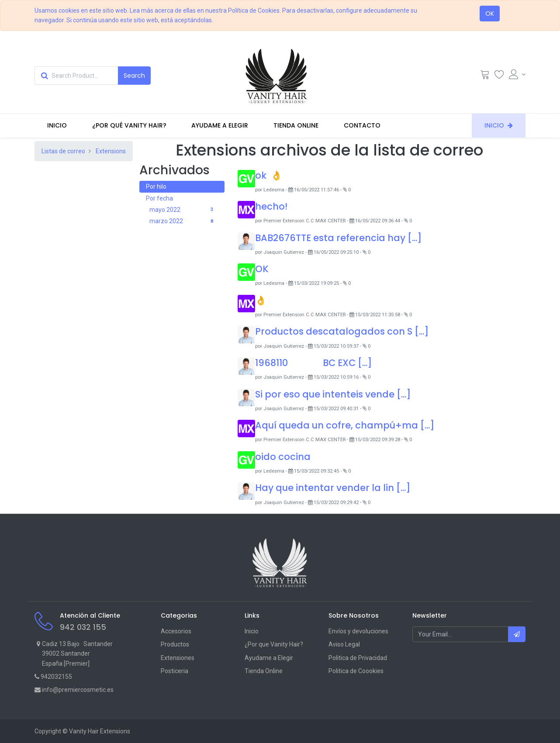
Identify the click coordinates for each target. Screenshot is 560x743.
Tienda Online (264, 671)
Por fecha (159, 198)
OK (490, 14)
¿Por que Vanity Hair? (274, 644)
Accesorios (176, 631)
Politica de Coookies (356, 671)
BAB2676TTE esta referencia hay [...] (339, 238)
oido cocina (283, 457)
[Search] (134, 76)
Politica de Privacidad (358, 658)
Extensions (111, 151)
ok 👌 (269, 175)
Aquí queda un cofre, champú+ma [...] (345, 425)
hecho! (271, 206)
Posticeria (175, 671)
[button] (517, 634)
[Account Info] (517, 74)
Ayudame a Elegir (269, 658)
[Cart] (485, 76)
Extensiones (178, 658)
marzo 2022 (184, 221)
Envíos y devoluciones (358, 631)
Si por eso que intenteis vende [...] (333, 394)
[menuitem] (57, 125)
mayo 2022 (184, 210)
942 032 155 (83, 627)
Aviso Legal (344, 644)
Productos (175, 644)
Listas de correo (63, 151)
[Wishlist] (499, 76)
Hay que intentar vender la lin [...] (333, 488)
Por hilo (156, 187)
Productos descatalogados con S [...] (342, 331)
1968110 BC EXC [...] (314, 363)
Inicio (252, 631)
